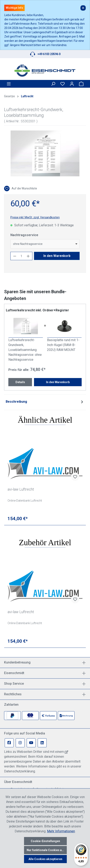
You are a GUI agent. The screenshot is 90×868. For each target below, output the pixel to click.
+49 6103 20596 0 (49, 54)
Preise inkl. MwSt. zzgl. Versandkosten (35, 217)
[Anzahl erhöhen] (28, 256)
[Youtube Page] (31, 743)
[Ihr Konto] (72, 84)
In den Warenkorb (57, 256)
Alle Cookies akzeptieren (45, 859)
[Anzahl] (21, 256)
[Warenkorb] (81, 84)
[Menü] (9, 84)
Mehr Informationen (61, 831)
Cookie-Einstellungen (45, 841)
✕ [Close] (83, 8)
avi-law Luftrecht (21, 489)
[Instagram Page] (20, 743)
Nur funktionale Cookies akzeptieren (47, 850)
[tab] (45, 402)
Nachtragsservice (24, 235)
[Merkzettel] (63, 84)
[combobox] (45, 244)
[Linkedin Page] (42, 743)
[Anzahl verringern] (15, 256)
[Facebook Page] (9, 743)
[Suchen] (53, 84)
